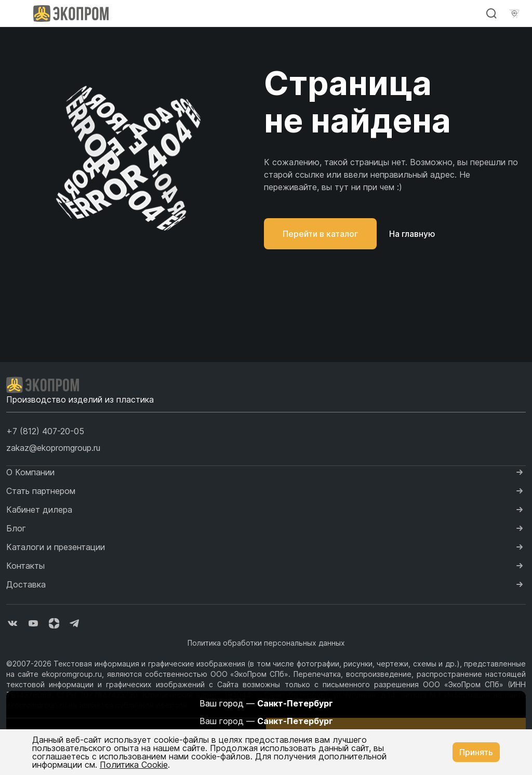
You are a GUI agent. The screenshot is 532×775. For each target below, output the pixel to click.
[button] (45, 431)
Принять (476, 752)
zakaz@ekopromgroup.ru (53, 448)
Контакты (25, 566)
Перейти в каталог (320, 234)
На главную (412, 234)
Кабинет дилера (39, 510)
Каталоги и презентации (56, 547)
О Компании (30, 472)
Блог (16, 528)
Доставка (26, 584)
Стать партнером (41, 491)
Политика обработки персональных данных (266, 643)
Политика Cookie (134, 765)
